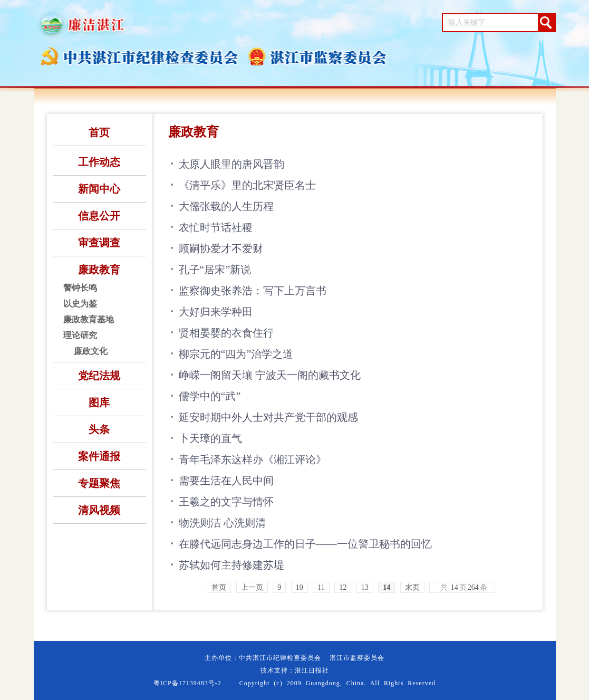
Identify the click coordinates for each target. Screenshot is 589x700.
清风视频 (99, 510)
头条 (99, 429)
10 (300, 587)
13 (365, 587)
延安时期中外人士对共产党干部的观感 (268, 417)
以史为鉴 (80, 304)
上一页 (252, 587)
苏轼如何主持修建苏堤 (231, 565)
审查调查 (99, 243)
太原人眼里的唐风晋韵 (231, 164)
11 (321, 587)
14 (387, 587)
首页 (99, 132)
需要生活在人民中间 (226, 481)
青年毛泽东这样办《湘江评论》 (253, 459)
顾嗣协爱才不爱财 (221, 248)
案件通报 (99, 456)
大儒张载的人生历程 (226, 206)
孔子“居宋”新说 (215, 270)
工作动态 (99, 162)
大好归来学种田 (216, 312)
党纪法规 (99, 376)
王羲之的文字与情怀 (226, 502)
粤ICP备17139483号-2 (187, 683)
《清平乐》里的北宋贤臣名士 (247, 185)
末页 (412, 587)
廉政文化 (91, 351)
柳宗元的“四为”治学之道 (236, 354)
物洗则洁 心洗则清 (222, 523)
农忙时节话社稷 (216, 227)
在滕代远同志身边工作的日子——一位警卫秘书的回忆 (305, 544)
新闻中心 (99, 189)
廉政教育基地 (89, 319)
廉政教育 (99, 270)
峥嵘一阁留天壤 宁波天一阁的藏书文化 (270, 375)
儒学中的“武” (210, 396)
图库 (99, 402)
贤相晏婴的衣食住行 (226, 333)
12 (343, 587)
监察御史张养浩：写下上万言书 (253, 291)
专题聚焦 (99, 483)
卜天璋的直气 (210, 438)
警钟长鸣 (80, 288)
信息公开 (99, 216)
